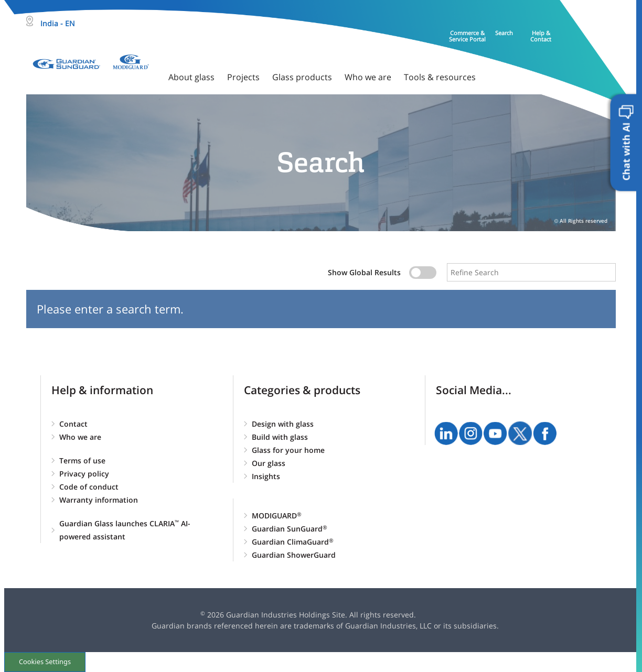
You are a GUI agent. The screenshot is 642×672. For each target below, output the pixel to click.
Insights (266, 476)
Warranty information (99, 500)
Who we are (80, 437)
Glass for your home (288, 450)
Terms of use (82, 460)
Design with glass (283, 424)
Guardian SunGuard (290, 529)
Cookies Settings (45, 662)
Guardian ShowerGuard (294, 555)
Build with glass (280, 437)
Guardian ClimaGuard (293, 542)
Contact (73, 424)
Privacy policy (84, 474)
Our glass (269, 463)
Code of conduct (89, 487)
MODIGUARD (277, 516)
